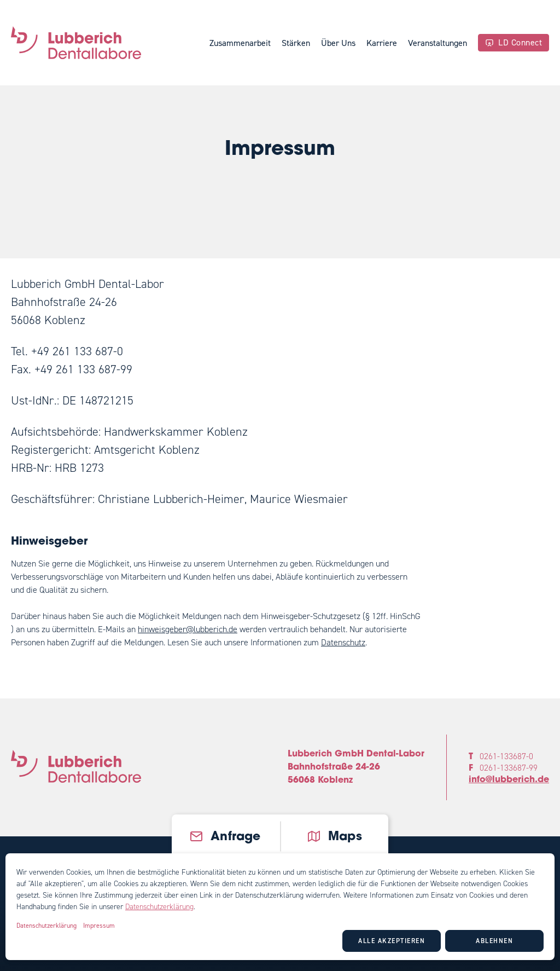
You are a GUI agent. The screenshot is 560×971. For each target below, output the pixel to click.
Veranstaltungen (437, 43)
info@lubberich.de (509, 780)
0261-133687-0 (506, 756)
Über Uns (338, 43)
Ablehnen (494, 941)
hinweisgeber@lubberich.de (188, 629)
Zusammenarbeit (240, 43)
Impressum (99, 926)
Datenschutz (343, 642)
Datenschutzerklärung (159, 907)
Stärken (296, 43)
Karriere (382, 43)
